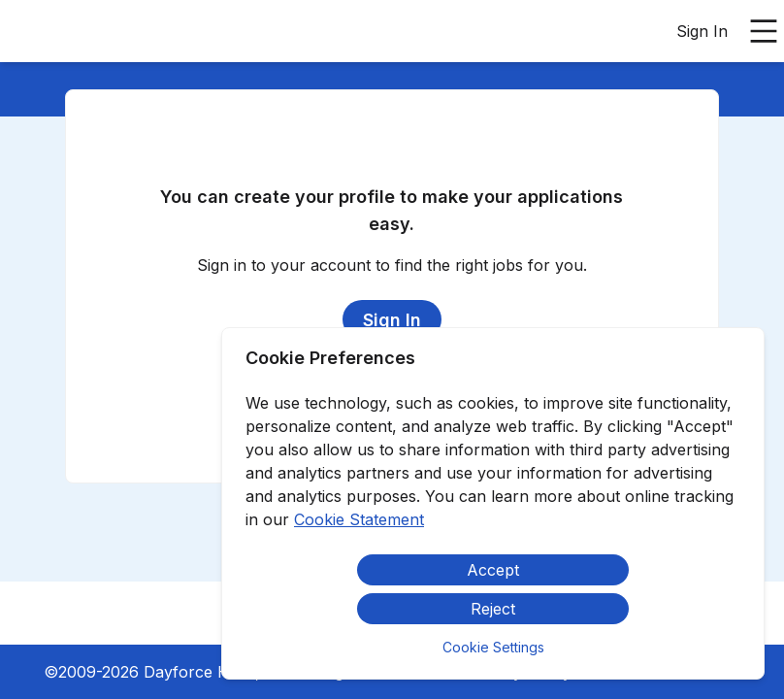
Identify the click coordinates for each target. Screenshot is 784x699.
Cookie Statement (359, 519)
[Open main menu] (764, 31)
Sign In (702, 31)
